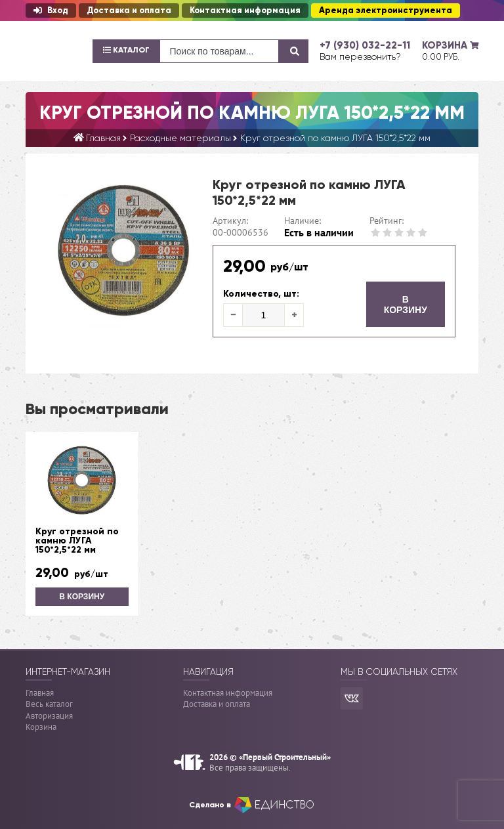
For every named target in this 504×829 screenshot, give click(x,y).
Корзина (41, 727)
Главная (40, 693)
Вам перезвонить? (360, 56)
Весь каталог (49, 704)
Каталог (126, 50)
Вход (51, 11)
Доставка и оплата (129, 11)
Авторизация (49, 716)
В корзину (406, 305)
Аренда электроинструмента (386, 11)
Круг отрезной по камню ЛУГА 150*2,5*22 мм (77, 541)
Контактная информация (245, 11)
